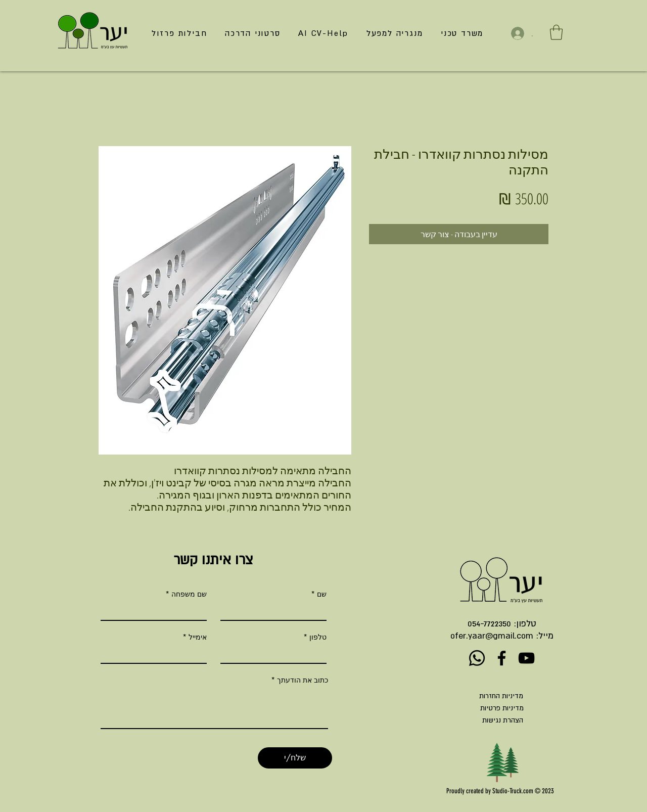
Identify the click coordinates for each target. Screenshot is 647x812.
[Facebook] (502, 658)
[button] (556, 32)
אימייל (198, 637)
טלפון (318, 637)
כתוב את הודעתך (303, 680)
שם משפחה (189, 594)
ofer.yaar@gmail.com (492, 636)
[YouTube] (526, 658)
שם (322, 594)
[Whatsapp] (477, 658)
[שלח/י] (295, 758)
